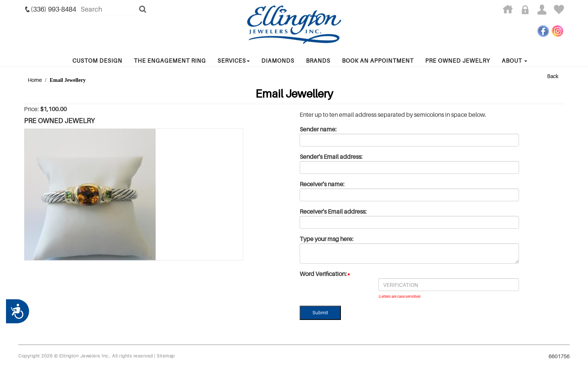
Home (35, 80)
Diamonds (278, 60)
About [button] (514, 60)
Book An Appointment (378, 60)
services (234, 60)
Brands (318, 60)
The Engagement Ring (170, 60)
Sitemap (166, 356)
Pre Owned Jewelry (458, 60)
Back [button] (553, 76)
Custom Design (97, 60)
